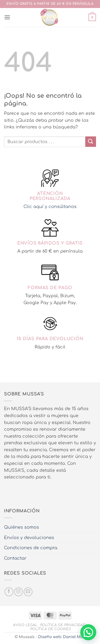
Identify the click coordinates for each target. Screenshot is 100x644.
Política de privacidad (63, 625)
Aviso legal (25, 625)
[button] (7, 17)
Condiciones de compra (31, 548)
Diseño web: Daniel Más (62, 637)
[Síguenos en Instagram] (19, 592)
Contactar (15, 558)
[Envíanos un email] (28, 592)
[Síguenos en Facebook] (9, 592)
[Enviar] (91, 142)
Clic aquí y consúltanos (50, 207)
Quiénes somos (21, 527)
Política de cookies (51, 629)
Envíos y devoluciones (29, 538)
